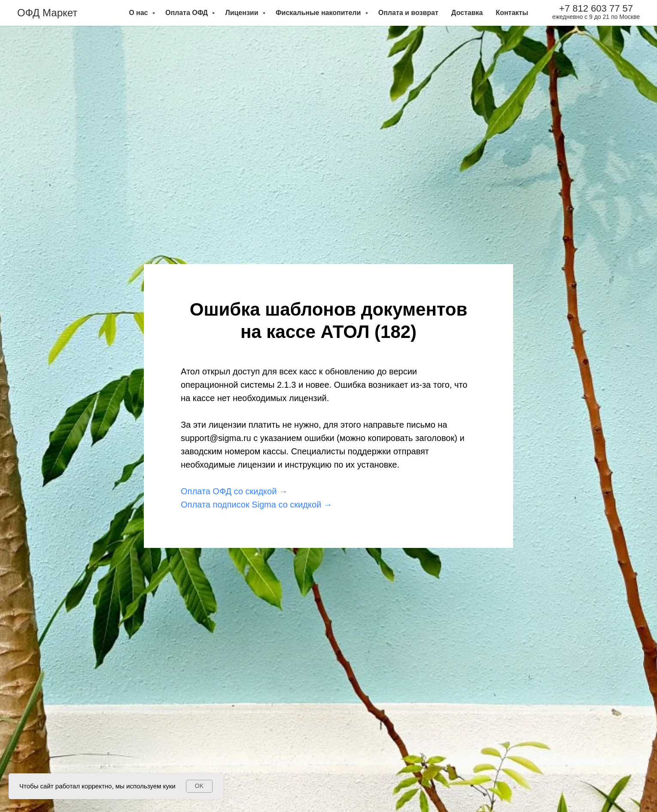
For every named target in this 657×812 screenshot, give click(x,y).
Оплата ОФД (187, 13)
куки (169, 786)
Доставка (467, 13)
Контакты (512, 13)
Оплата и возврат (408, 13)
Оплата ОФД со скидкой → (234, 491)
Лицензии (243, 13)
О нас (139, 13)
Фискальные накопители (319, 13)
